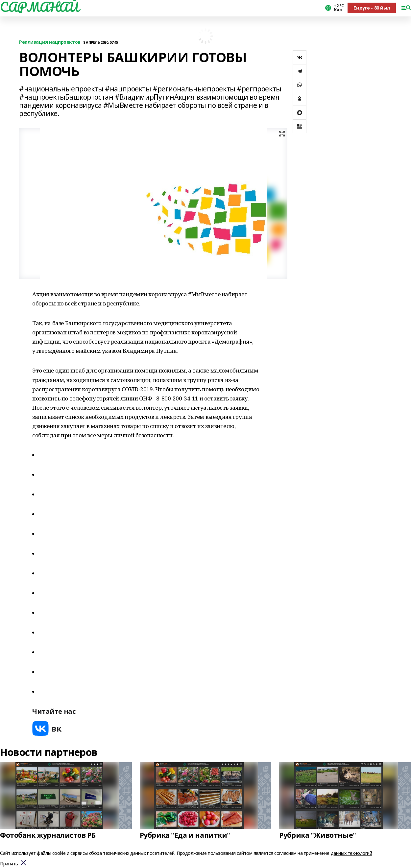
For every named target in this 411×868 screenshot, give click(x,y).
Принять (9, 864)
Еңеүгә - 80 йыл (372, 8)
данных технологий (351, 853)
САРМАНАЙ (39, 7)
